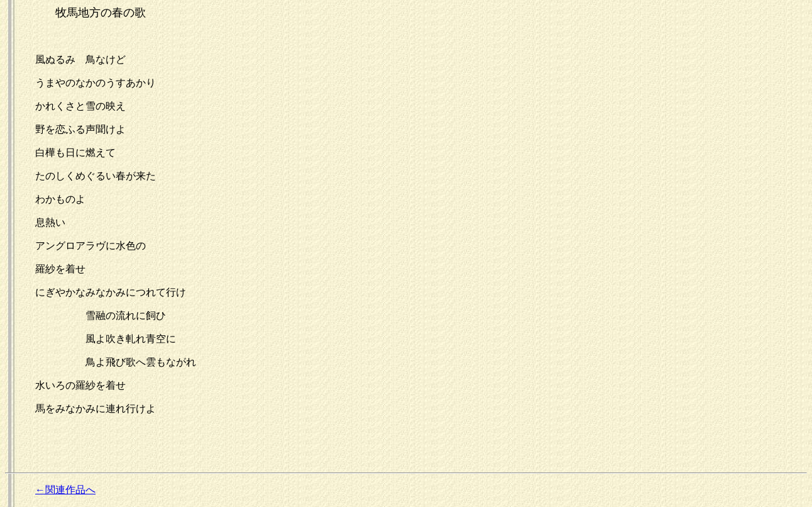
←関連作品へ (65, 490)
